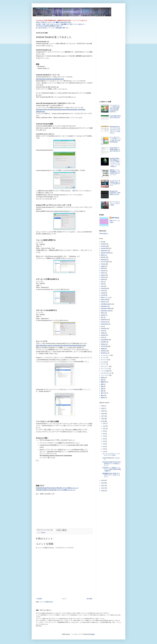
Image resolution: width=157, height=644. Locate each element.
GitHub (103, 280)
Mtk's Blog (42, 8)
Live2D (103, 293)
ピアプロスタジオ (106, 373)
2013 (103, 483)
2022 (103, 406)
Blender (103, 257)
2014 (103, 480)
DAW (102, 268)
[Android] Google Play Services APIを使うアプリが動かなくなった (112, 464)
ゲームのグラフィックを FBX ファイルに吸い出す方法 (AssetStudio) (115, 140)
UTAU (103, 338)
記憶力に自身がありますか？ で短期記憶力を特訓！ (54, 22)
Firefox (103, 277)
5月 (104, 441)
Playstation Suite (106, 311)
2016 (103, 419)
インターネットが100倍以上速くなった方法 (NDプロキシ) (115, 183)
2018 (103, 414)
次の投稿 (39, 599)
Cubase (103, 264)
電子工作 (103, 393)
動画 (102, 395)
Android (43, 533)
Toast (102, 331)
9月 (104, 431)
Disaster (103, 271)
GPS (102, 282)
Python (103, 313)
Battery (103, 255)
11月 (104, 426)
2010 (103, 491)
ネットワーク (105, 369)
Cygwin (103, 266)
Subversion (104, 322)
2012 (103, 486)
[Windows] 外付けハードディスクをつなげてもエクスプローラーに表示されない (115, 130)
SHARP (103, 315)
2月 (104, 449)
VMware (103, 344)
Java (102, 286)
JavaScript (104, 288)
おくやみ (103, 362)
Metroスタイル (105, 297)
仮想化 (103, 378)
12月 (104, 423)
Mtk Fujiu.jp (115, 218)
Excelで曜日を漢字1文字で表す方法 (115, 117)
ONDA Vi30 (104, 300)
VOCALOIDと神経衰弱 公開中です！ (50, 26)
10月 (104, 429)
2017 (103, 416)
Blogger (92, 634)
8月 (104, 434)
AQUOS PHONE (106, 253)
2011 (103, 488)
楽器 (102, 380)
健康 (102, 384)
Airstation (104, 244)
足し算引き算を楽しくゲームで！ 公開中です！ (53, 28)
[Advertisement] (52, 509)
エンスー (103, 357)
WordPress (104, 353)
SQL (102, 317)
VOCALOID (104, 346)
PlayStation (104, 306)
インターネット (105, 355)
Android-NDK (105, 248)
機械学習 (103, 382)
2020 (103, 408)
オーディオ (104, 360)
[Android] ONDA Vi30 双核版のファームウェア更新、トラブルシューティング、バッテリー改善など (115, 162)
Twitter (103, 333)
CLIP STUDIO (105, 262)
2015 (103, 421)
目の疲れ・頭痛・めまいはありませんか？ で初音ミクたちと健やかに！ (61, 24)
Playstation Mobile (106, 308)
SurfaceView (105, 324)
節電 (102, 389)
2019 (103, 411)
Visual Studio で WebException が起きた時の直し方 (115, 149)
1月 (104, 452)
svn (102, 326)
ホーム (64, 599)
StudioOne (104, 320)
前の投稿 (90, 599)
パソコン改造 (105, 371)
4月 (104, 444)
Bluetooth (104, 260)
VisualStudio (105, 340)
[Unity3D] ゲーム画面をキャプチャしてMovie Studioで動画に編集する (112, 469)
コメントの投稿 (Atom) (46, 602)
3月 (104, 446)
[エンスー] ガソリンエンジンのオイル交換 (115, 203)
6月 (104, 439)
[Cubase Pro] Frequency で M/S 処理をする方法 (115, 193)
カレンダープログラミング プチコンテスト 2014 (111, 455)
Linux (102, 291)
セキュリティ (105, 366)
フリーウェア (105, 375)
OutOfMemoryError (106, 304)
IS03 (102, 284)
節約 (102, 391)
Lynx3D (103, 295)
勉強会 (103, 398)
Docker (103, 273)
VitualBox (104, 342)
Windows (104, 351)
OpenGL (103, 302)
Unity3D (103, 335)
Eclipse (103, 275)
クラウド (103, 364)
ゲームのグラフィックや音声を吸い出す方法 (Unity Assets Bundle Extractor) (115, 109)
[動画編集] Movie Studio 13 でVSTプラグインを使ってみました (111, 475)
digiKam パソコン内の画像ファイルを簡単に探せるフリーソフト (115, 172)
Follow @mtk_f (104, 234)
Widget (103, 349)
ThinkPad (104, 329)
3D (102, 242)
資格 (102, 386)
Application (104, 251)
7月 (104, 436)
